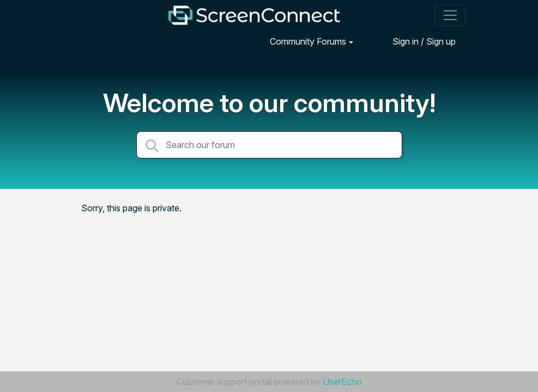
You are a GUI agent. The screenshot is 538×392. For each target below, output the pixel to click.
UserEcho (342, 382)
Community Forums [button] (308, 41)
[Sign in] (416, 41)
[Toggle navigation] (450, 15)
